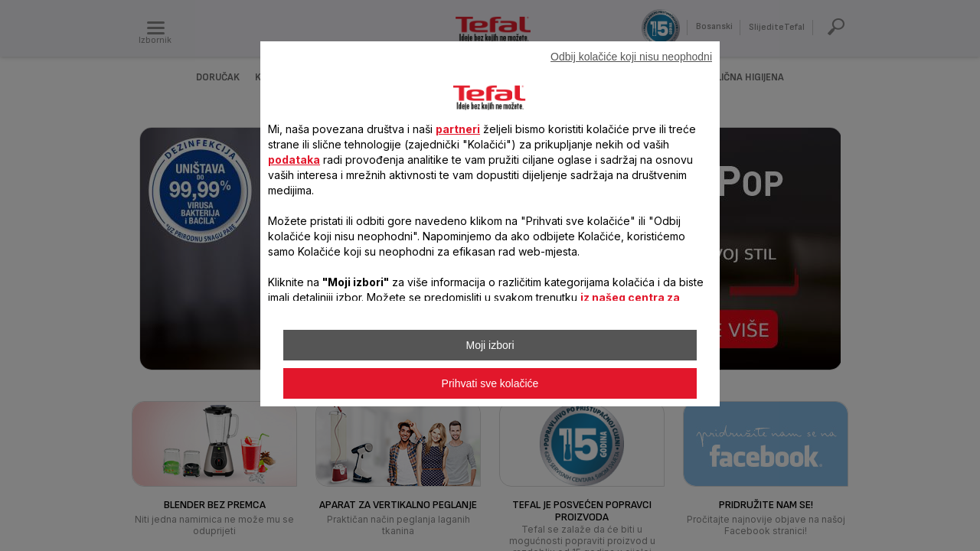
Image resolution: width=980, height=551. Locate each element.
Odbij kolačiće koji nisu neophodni (631, 57)
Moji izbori (490, 345)
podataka (294, 160)
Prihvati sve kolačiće (490, 383)
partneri (458, 129)
